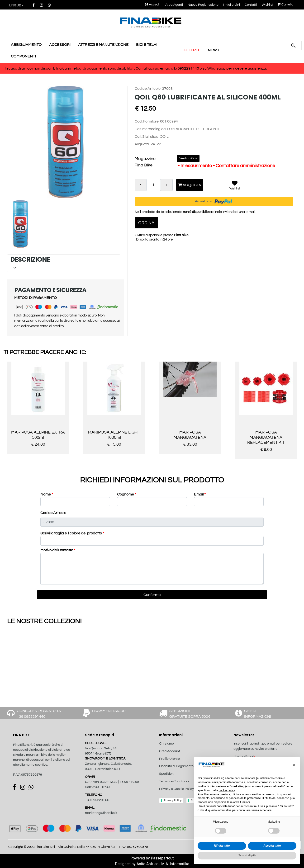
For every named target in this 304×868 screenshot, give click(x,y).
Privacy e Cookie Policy (176, 789)
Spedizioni (167, 774)
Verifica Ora (188, 158)
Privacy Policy (173, 800)
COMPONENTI (23, 56)
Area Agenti (174, 5)
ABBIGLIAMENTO (26, 45)
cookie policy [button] (227, 790)
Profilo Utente (169, 759)
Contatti (251, 5)
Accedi (152, 5)
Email (200, 494)
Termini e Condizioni (174, 781)
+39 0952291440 (98, 800)
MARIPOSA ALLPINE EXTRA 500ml (38, 435)
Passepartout (162, 858)
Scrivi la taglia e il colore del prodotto (72, 533)
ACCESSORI (60, 45)
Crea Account (170, 751)
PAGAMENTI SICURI (109, 711)
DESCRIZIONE (63, 263)
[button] (17, 6)
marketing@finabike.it (101, 813)
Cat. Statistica (147, 137)
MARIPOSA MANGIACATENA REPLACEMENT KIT (266, 437)
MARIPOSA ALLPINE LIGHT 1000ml (114, 435)
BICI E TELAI (147, 45)
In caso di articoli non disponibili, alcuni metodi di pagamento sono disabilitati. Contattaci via (82, 68)
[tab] (64, 263)
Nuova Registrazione (203, 5)
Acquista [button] (190, 185)
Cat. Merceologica (150, 129)
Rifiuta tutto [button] (222, 846)
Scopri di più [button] (247, 855)
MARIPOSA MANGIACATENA (190, 435)
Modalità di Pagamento (176, 766)
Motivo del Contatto (58, 550)
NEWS (213, 50)
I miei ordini (232, 5)
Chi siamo (166, 744)
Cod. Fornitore (147, 121)
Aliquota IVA (145, 144)
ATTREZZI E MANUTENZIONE (103, 45)
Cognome (127, 494)
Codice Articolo (148, 89)
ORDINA (146, 223)
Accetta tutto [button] (272, 846)
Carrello (285, 5)
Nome (47, 494)
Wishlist (268, 5)
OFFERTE (192, 50)
